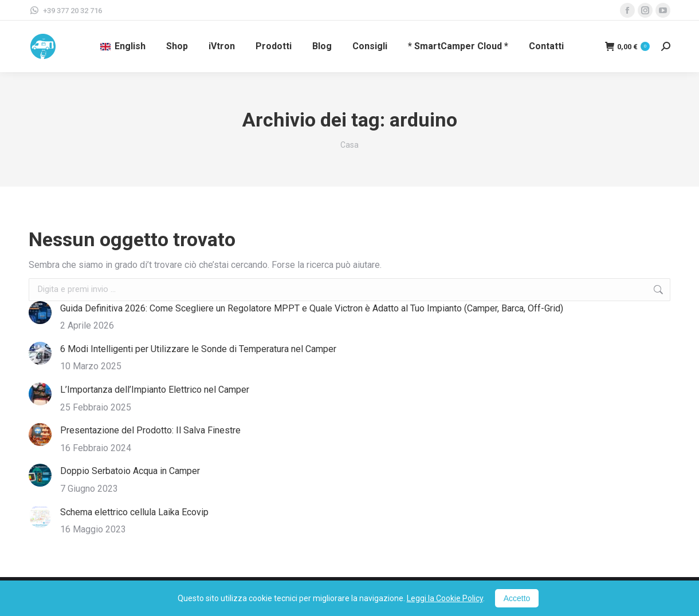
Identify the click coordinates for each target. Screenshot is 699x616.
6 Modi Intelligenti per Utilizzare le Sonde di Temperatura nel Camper (198, 349)
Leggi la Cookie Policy (445, 598)
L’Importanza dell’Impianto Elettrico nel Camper (155, 390)
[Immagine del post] (40, 313)
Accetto (517, 598)
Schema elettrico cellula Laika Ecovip (134, 512)
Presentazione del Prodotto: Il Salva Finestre (150, 430)
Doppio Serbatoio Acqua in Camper (130, 471)
